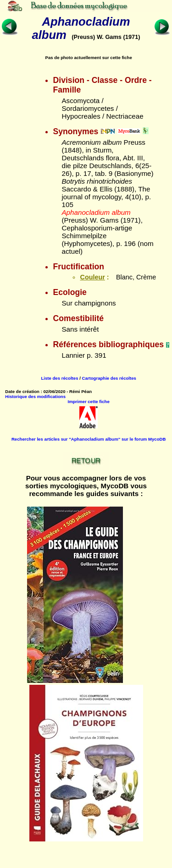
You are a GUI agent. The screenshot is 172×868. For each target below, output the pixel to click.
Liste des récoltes (59, 378)
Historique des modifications (35, 396)
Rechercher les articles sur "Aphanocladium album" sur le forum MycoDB (89, 439)
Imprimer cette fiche (89, 401)
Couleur (92, 277)
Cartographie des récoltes (109, 378)
